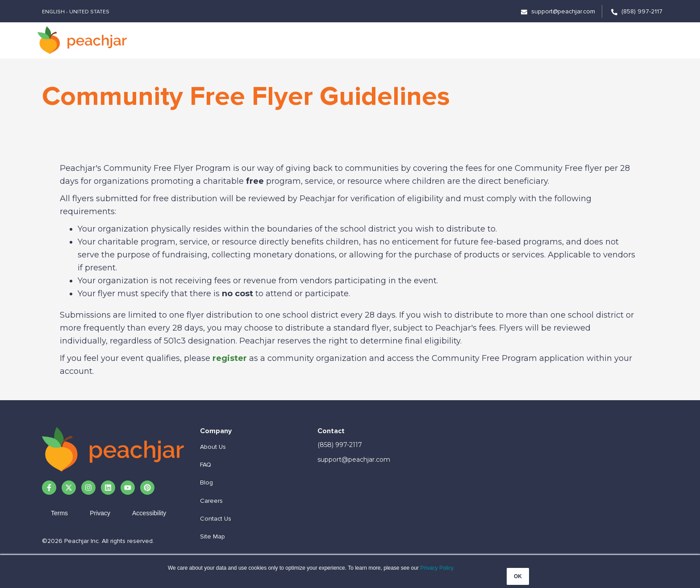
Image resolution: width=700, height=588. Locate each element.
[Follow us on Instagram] (88, 488)
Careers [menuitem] (211, 501)
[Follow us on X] (69, 488)
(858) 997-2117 (340, 445)
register (230, 358)
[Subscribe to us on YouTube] (128, 488)
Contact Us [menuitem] (216, 519)
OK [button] (518, 576)
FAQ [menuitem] (206, 465)
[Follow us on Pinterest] (147, 488)
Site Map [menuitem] (212, 536)
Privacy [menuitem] (100, 513)
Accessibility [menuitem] (149, 513)
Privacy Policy (437, 568)
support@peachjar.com (354, 460)
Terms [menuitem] (59, 513)
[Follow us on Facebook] (49, 488)
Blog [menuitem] (206, 482)
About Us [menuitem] (213, 447)
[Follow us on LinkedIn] (108, 488)
